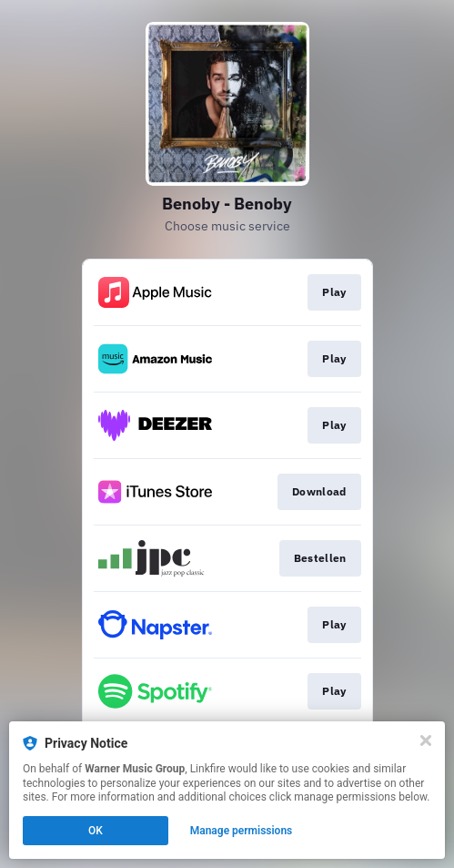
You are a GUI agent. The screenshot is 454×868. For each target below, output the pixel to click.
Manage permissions (242, 831)
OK (96, 831)
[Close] (426, 740)
